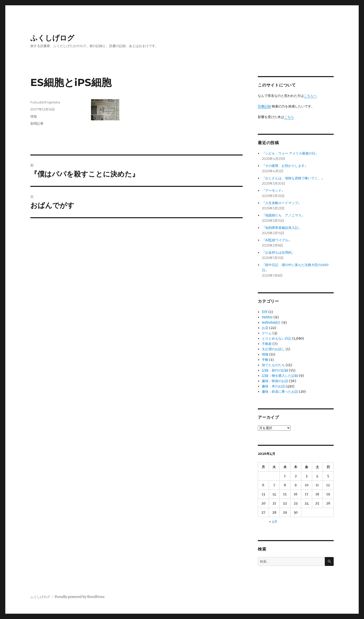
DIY (265, 312)
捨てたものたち (273, 365)
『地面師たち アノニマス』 (283, 215)
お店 (265, 328)
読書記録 (264, 106)
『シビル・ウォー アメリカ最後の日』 (290, 153)
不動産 (267, 344)
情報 (34, 116)
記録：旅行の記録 (275, 370)
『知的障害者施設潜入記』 (282, 228)
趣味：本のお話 (273, 386)
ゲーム (267, 333)
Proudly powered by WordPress (80, 597)
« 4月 (273, 522)
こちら (289, 117)
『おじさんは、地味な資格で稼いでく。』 (293, 178)
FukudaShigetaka (45, 102)
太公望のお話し (273, 349)
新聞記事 (37, 123)
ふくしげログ (52, 38)
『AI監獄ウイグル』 (277, 240)
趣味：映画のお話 (275, 381)
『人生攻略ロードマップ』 (282, 203)
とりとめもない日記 (277, 338)
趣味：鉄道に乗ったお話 (280, 392)
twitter (267, 317)
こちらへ (310, 96)
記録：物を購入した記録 (280, 376)
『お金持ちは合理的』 (278, 252)
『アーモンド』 (273, 191)
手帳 (265, 360)
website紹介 (271, 323)
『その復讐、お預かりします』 (285, 166)
